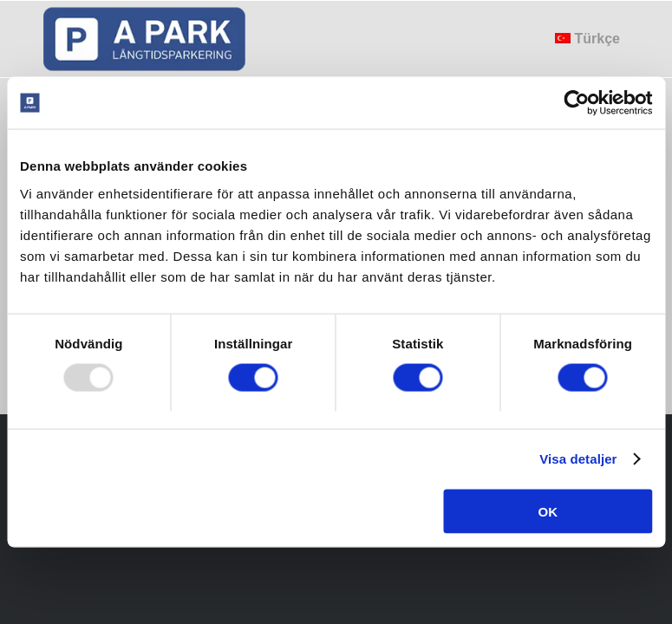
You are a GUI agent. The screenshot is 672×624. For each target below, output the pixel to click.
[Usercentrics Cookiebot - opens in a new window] (576, 103)
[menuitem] (587, 39)
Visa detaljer (578, 459)
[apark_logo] (146, 39)
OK (548, 511)
